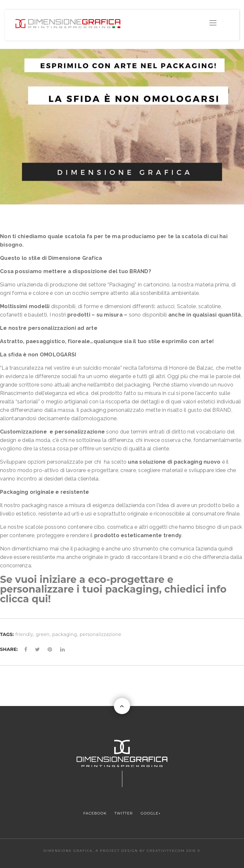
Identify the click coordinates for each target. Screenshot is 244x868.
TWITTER (124, 813)
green (43, 634)
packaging (65, 634)
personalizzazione (100, 634)
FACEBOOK (95, 813)
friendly (24, 634)
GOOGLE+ (150, 813)
